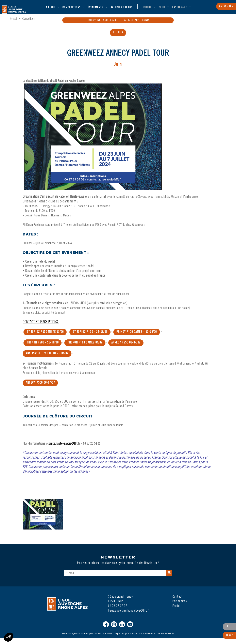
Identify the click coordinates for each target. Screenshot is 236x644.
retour (118, 40)
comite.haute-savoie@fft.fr (64, 450)
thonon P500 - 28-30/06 (43, 349)
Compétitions (72, 9)
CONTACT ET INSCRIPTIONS (41, 328)
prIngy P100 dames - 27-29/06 (137, 338)
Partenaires (180, 607)
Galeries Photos (122, 9)
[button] (9, 637)
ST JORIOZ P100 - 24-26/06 (90, 338)
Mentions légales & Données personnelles (81, 640)
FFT (229, 629)
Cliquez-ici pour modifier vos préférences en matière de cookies (144, 640)
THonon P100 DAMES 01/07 (85, 349)
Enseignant (180, 9)
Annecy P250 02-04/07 (126, 349)
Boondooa (107, 640)
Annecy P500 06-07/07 (40, 389)
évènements (96, 9)
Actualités (226, 6)
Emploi (176, 612)
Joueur (147, 9)
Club (162, 9)
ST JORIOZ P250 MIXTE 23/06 (45, 338)
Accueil (14, 26)
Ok (169, 579)
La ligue (50, 9)
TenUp (229, 637)
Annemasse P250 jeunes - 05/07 (47, 359)
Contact (178, 603)
